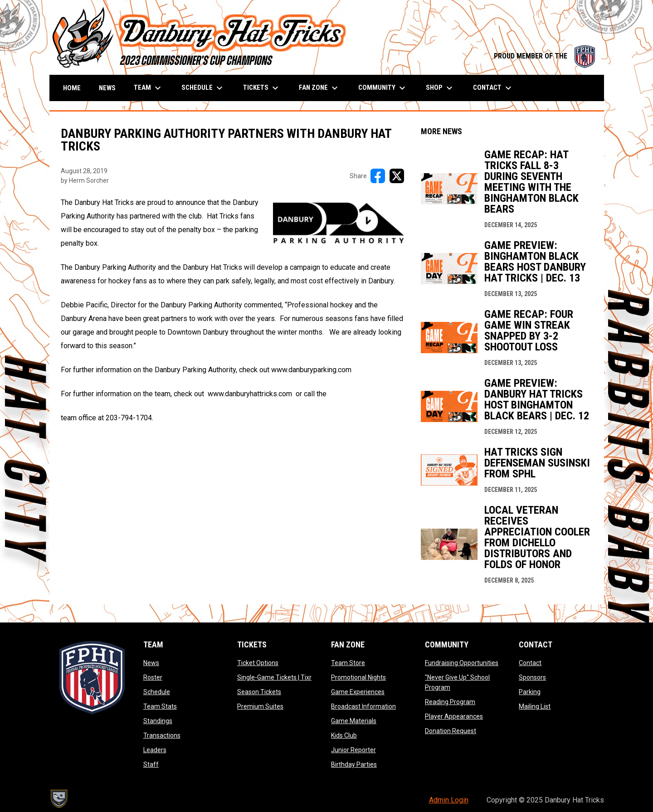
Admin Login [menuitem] (449, 800)
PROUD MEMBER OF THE (544, 56)
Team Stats (160, 706)
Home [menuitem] (72, 88)
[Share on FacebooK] (378, 176)
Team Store (348, 663)
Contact (530, 663)
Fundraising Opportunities (462, 663)
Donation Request (451, 731)
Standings (158, 721)
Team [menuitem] (149, 88)
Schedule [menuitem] (203, 88)
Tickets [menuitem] (262, 88)
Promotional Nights (358, 677)
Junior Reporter (353, 750)
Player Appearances (454, 716)
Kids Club (344, 735)
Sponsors (532, 677)
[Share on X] (397, 176)
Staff (151, 764)
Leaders (155, 750)
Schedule (157, 692)
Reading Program (450, 702)
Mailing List (535, 706)
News (151, 663)
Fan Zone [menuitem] (319, 88)
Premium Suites (260, 706)
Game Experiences (358, 692)
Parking (530, 692)
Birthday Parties (354, 764)
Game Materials (354, 721)
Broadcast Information (363, 706)
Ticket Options (258, 663)
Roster (153, 677)
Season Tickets (259, 692)
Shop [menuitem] (440, 88)
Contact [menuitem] (493, 88)
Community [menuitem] (383, 88)
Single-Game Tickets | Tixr (274, 677)
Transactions (162, 735)
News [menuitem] (107, 88)
